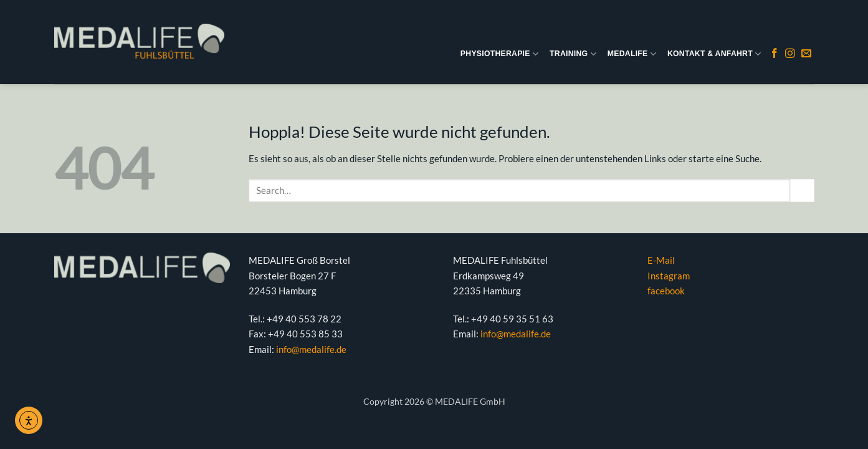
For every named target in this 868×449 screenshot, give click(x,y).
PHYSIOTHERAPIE (499, 54)
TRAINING (573, 54)
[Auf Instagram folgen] (790, 54)
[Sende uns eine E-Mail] (806, 54)
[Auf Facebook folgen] (775, 54)
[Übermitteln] (802, 191)
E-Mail (661, 260)
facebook (666, 291)
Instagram (669, 276)
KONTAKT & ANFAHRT (714, 54)
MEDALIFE (632, 54)
